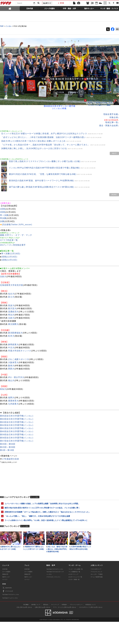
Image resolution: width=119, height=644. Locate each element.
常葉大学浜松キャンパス (20, 343)
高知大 (3, 381)
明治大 (11, 307)
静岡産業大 (13, 336)
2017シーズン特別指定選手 (13, 237)
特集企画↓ (74, 95)
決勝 (2, 213)
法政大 (3, 268)
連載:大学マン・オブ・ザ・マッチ (16, 227)
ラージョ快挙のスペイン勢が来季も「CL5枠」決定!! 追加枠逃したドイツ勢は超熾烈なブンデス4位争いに (41, 522)
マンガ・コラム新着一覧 (76, 591)
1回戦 (3, 201)
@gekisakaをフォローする (97, 142)
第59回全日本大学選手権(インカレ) (17, 426)
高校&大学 (5, 596)
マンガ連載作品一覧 (74, 594)
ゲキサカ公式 (8, 613)
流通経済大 (13, 304)
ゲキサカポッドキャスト (54, 599)
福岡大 (11, 389)
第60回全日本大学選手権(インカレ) (17, 423)
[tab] (10, 8)
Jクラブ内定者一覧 (9, 232)
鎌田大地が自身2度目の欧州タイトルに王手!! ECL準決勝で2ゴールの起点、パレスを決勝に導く (41, 504)
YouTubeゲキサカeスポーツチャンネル (55, 595)
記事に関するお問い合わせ (43, 629)
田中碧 (62, 3)
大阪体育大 (13, 354)
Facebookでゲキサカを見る (97, 147)
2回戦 (3, 204)
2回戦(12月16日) (9, 249)
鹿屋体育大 (13, 393)
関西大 (11, 361)
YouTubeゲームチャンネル (10, 620)
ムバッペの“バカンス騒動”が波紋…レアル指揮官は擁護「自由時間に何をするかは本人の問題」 (40, 497)
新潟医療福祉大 (15, 325)
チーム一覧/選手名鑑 (97, 599)
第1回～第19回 (7, 442)
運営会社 (46, 627)
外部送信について (91, 627)
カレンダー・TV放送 (97, 596)
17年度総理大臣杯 (11, 451)
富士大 (11, 289)
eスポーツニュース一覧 (75, 599)
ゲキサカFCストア (96, 591)
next (74, 144)
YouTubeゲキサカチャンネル (55, 591)
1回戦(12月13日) (9, 252)
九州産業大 (13, 396)
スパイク (5, 602)
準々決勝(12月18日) (11, 245)
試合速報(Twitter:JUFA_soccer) (17, 216)
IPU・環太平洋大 (16, 369)
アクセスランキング (96, 594)
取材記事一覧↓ (72, 100)
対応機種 (26, 627)
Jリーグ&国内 (6, 594)
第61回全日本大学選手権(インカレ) (17, 420)
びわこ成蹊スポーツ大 (19, 351)
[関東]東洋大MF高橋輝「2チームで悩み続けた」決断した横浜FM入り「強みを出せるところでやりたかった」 (41, 510)
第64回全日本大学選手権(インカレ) (17, 411)
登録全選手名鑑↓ (70, 91)
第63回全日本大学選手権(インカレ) (17, 414)
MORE (73, 187)
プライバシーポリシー (76, 627)
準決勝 (3, 210)
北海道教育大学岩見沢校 (12, 277)
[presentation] (10, 8)
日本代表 (5, 591)
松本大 (11, 328)
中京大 (11, 339)
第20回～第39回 (8, 439)
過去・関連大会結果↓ (68, 103)
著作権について (36, 627)
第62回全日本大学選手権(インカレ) (17, 417)
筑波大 (11, 297)
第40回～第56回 (8, 436)
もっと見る (35, 489)
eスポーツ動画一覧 (74, 602)
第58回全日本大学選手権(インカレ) (17, 430)
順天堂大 (12, 300)
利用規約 (64, 627)
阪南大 (11, 357)
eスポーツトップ (73, 596)
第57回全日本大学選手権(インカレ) (17, 433)
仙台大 (11, 286)
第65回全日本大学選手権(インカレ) (17, 408)
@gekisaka (7, 610)
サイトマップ (55, 627)
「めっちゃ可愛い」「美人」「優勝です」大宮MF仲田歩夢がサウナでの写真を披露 (37, 516)
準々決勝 (4, 207)
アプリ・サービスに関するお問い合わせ (64, 629)
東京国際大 (13, 316)
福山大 (11, 372)
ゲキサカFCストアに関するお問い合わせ (91, 629)
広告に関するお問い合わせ (24, 629)
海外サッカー (6, 599)
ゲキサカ (6, 4)
